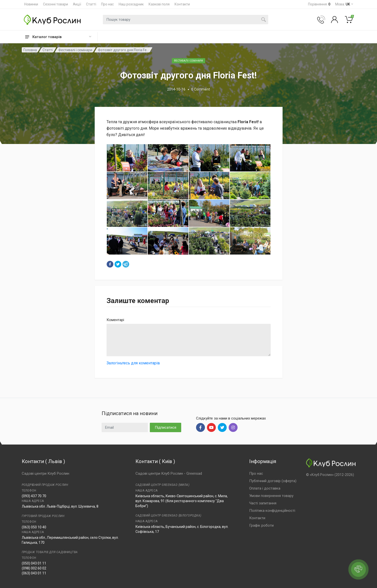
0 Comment (201, 89)
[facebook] (110, 264)
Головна (30, 50)
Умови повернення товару (271, 496)
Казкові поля (159, 4)
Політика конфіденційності (272, 511)
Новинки (31, 4)
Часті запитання (263, 503)
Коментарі (115, 320)
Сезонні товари (55, 4)
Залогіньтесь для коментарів (133, 363)
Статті (91, 4)
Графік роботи (261, 525)
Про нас (107, 4)
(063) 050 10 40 (34, 527)
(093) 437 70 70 (34, 496)
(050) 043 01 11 (34, 563)
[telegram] (126, 264)
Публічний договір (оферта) (273, 481)
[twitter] (118, 264)
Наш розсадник (131, 4)
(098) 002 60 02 (34, 568)
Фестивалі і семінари (75, 50)
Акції (77, 4)
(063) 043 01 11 (34, 573)
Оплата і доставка (265, 488)
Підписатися (166, 427)
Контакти (182, 4)
